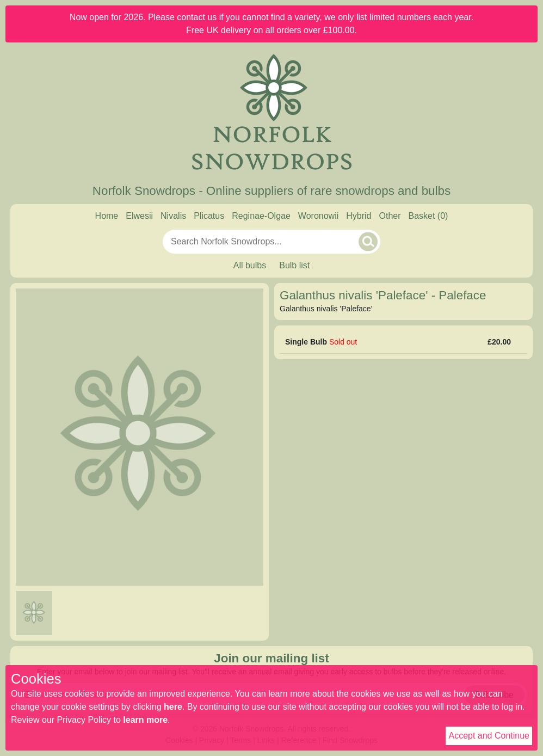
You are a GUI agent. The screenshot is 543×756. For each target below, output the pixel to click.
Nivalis (173, 216)
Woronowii (318, 216)
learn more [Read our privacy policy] (145, 720)
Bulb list (294, 265)
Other (390, 216)
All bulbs (250, 265)
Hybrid (359, 216)
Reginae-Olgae (261, 216)
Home (107, 216)
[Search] (368, 241)
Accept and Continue (489, 736)
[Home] (271, 113)
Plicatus (209, 216)
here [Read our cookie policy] (173, 707)
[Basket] (428, 216)
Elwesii (139, 216)
